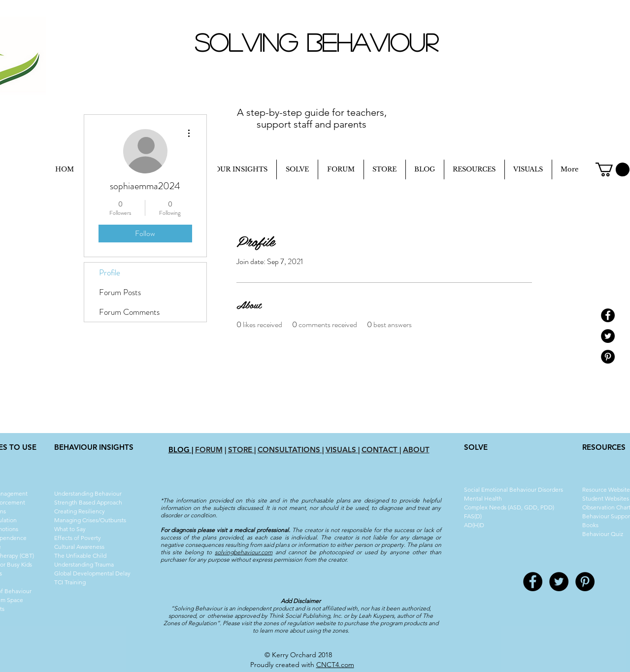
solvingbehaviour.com (244, 552)
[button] (613, 169)
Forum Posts (120, 292)
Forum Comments (129, 312)
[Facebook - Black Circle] (608, 315)
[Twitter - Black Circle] (608, 336)
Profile (110, 272)
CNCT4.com (335, 665)
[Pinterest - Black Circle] (608, 357)
